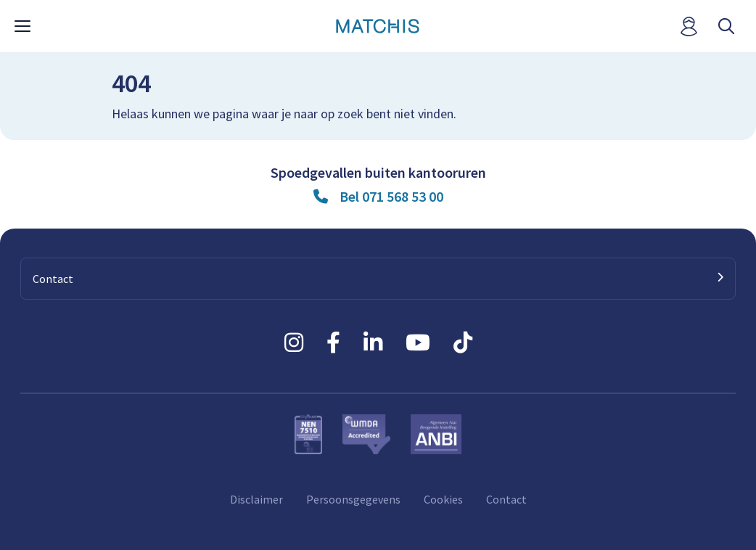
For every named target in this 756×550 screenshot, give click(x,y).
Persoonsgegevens (353, 499)
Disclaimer (256, 499)
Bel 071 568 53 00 (391, 196)
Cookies (443, 499)
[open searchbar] (726, 26)
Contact (506, 499)
